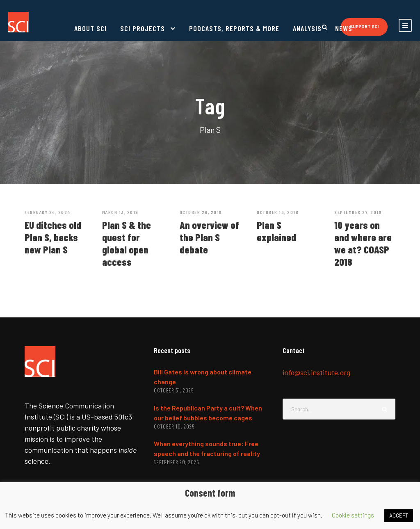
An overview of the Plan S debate (209, 237)
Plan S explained (276, 231)
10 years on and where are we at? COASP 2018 (363, 243)
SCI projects (143, 28)
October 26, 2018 (201, 212)
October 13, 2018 (278, 212)
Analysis (307, 28)
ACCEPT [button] (399, 515)
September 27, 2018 (358, 212)
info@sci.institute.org (316, 372)
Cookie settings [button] (353, 515)
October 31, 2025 (174, 390)
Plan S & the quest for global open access (127, 243)
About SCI (90, 28)
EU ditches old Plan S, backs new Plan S (53, 237)
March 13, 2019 (120, 212)
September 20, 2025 (176, 462)
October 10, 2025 (174, 426)
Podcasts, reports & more (234, 28)
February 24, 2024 (48, 212)
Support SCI (364, 26)
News (344, 28)
